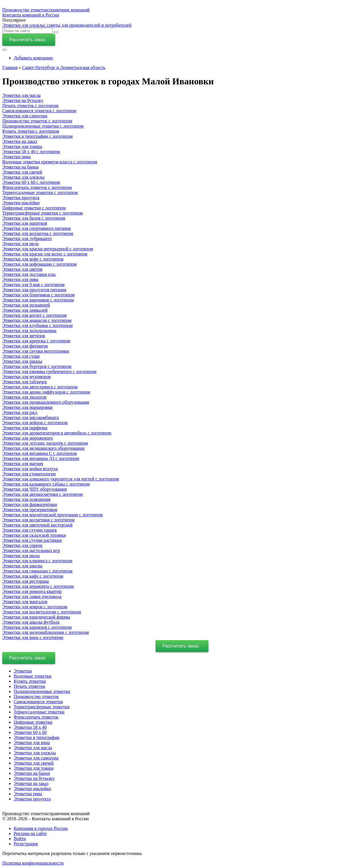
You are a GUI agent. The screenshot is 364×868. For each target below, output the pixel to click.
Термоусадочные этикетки (39, 712)
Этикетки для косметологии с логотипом (42, 612)
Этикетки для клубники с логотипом (38, 325)
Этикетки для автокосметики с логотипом (43, 494)
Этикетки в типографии (37, 737)
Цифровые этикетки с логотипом (34, 208)
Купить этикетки (30, 681)
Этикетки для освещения (26, 499)
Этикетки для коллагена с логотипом (38, 233)
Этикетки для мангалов (25, 602)
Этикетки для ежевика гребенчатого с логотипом (49, 371)
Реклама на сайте (30, 833)
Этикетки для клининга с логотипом (37, 561)
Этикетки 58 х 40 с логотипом (31, 152)
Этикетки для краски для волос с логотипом (45, 254)
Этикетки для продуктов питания (34, 290)
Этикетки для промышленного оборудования (46, 402)
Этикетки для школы (22, 566)
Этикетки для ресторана (26, 581)
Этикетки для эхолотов (24, 397)
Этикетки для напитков (25, 223)
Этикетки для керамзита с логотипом (38, 586)
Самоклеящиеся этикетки (38, 702)
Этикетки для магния (23, 464)
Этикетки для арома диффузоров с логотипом (46, 392)
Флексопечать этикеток (36, 717)
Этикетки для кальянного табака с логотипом (46, 484)
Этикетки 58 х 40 (30, 727)
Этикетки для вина (32, 743)
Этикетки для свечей (22, 172)
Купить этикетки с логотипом (31, 131)
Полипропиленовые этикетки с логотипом (43, 126)
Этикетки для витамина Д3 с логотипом (41, 458)
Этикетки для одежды (23, 177)
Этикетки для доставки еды (29, 274)
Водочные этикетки (33, 676)
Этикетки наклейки (21, 203)
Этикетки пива (16, 157)
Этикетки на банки (20, 167)
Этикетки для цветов (22, 269)
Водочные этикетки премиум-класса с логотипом (50, 162)
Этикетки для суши (21, 356)
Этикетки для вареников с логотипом (38, 300)
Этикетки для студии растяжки (32, 540)
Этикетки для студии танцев (30, 530)
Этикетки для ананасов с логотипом (37, 320)
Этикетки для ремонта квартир (32, 591)
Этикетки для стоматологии (29, 474)
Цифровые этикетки (33, 722)
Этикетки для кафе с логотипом (33, 576)
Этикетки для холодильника (29, 331)
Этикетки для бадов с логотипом (34, 218)
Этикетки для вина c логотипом (33, 637)
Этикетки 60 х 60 (30, 732)
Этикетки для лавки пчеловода (32, 597)
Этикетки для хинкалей (25, 310)
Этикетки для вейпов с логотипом (35, 423)
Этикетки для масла (21, 95)
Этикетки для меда (20, 244)
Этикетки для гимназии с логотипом (37, 571)
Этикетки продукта (21, 198)
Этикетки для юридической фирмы (36, 617)
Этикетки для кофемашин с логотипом (39, 264)
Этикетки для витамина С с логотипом (40, 453)
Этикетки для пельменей (26, 305)
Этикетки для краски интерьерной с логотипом (48, 249)
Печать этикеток (29, 686)
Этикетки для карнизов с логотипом (37, 627)
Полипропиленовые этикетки (42, 691)
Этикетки (23, 671)
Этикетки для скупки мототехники (36, 351)
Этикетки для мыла (21, 556)
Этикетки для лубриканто (27, 239)
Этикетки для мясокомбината (31, 418)
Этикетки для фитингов (25, 346)
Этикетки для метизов (24, 336)
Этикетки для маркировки (27, 407)
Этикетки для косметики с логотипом (38, 520)
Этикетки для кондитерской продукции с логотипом (52, 515)
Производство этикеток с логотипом (37, 121)
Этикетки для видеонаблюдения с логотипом (45, 632)
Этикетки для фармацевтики (30, 504)
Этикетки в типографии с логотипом (38, 136)
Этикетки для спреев (22, 545)
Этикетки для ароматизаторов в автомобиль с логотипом (57, 433)
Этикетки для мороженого (28, 438)
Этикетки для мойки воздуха (30, 469)
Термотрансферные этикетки (42, 707)
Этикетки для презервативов (30, 510)
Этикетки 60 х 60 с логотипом (31, 182)
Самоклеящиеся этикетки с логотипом (39, 111)
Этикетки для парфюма (25, 428)
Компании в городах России (41, 828)
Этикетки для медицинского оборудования (43, 448)
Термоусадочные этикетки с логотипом (40, 192)
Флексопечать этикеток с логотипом (37, 187)
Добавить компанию (33, 58)
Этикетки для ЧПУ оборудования (35, 489)
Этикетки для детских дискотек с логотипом (45, 443)
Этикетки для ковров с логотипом (35, 607)
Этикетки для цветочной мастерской (37, 525)
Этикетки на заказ (20, 141)
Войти (20, 839)
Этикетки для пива (20, 279)
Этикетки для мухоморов (26, 377)
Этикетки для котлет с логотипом (34, 315)
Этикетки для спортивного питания (37, 228)
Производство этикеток (36, 697)
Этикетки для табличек (25, 382)
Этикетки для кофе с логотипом (33, 259)
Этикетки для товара (22, 146)
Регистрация (26, 844)
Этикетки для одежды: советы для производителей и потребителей (67, 25)
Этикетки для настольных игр (31, 550)
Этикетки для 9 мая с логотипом (33, 285)
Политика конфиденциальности (33, 863)
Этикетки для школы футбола (31, 622)
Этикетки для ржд (20, 412)
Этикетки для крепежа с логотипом (36, 341)
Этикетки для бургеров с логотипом (37, 366)
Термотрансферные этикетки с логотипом (43, 213)
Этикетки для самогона (25, 116)
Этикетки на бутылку (23, 100)
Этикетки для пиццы (22, 361)
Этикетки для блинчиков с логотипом (38, 295)
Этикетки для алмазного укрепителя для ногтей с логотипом (61, 479)
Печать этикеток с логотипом (30, 106)
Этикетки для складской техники (34, 535)
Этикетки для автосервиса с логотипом (40, 387)
